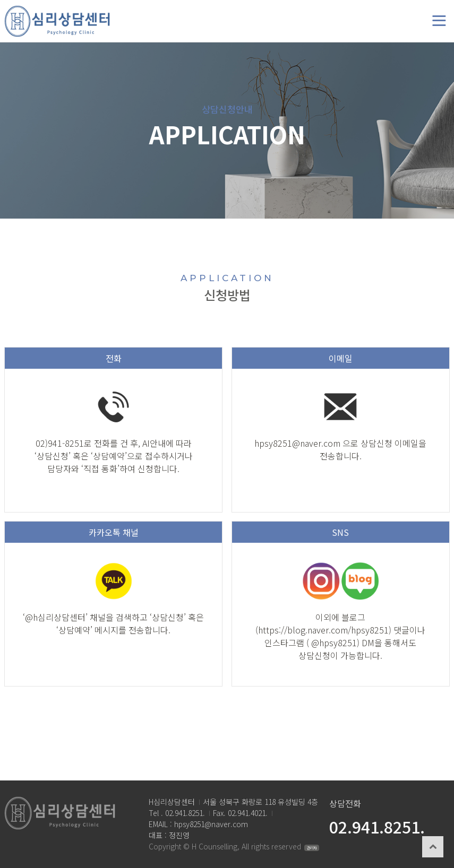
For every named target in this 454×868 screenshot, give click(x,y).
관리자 (312, 848)
